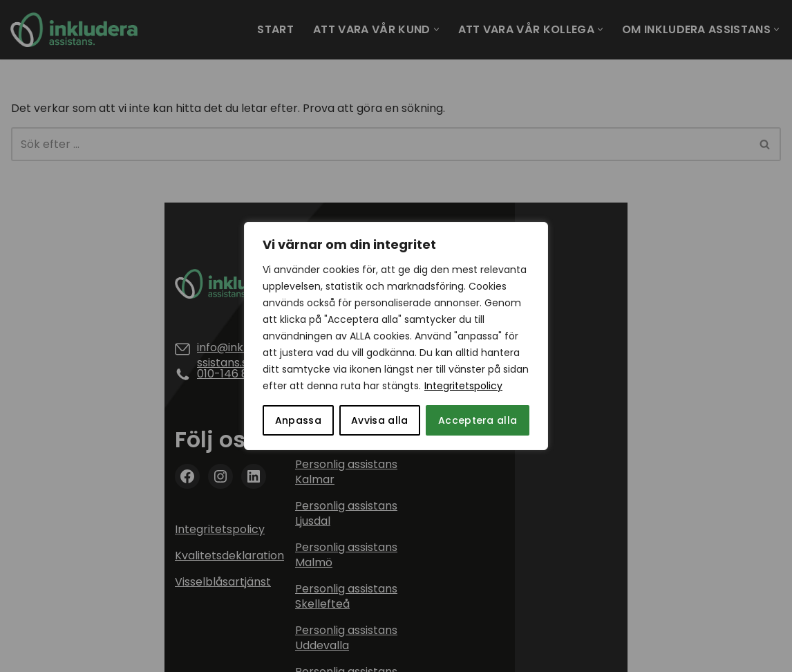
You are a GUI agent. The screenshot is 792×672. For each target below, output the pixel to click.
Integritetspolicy (463, 386)
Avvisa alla (380, 420)
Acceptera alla (478, 420)
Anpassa (298, 420)
